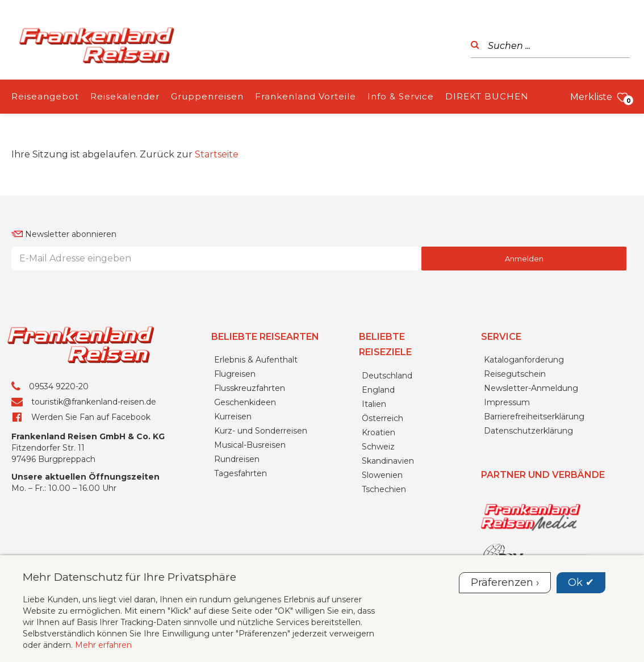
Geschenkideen (245, 402)
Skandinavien (388, 461)
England (378, 390)
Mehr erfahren (103, 645)
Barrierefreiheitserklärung (534, 417)
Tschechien (384, 489)
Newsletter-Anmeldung (531, 388)
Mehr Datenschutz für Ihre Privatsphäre (129, 577)
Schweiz (378, 447)
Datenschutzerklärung (528, 431)
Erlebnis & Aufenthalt (256, 360)
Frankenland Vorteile (306, 96)
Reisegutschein (515, 374)
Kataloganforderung (524, 360)
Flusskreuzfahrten (250, 388)
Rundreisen (237, 459)
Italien (374, 404)
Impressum (507, 402)
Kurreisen (233, 417)
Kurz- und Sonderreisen (261, 431)
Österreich (382, 418)
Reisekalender (125, 96)
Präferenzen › (505, 582)
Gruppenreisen (207, 96)
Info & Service (401, 96)
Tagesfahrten (241, 473)
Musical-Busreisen (250, 445)
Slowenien (382, 475)
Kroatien (379, 432)
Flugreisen (235, 374)
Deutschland (387, 376)
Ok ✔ (581, 582)
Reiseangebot (45, 96)
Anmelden (524, 259)
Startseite (217, 154)
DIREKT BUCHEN (487, 96)
